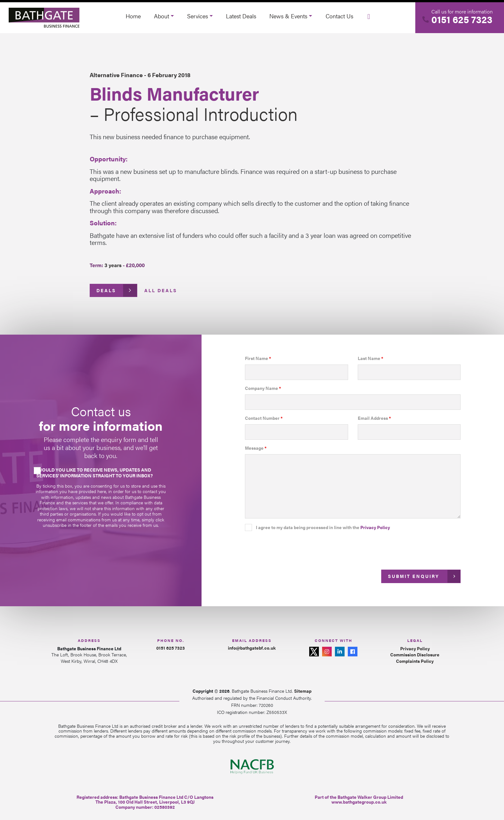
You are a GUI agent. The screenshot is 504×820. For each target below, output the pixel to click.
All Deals (161, 290)
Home (133, 16)
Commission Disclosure (415, 655)
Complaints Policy (415, 661)
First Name (258, 358)
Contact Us (339, 16)
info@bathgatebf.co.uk (252, 648)
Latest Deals (241, 16)
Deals (106, 290)
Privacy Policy (375, 527)
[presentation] (294, 548)
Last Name (370, 358)
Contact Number (264, 418)
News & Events (288, 16)
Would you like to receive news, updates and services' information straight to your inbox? (94, 473)
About (162, 16)
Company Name (263, 388)
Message (256, 448)
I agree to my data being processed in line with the (323, 527)
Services (198, 16)
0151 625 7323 (462, 19)
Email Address (374, 418)
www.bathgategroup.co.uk (359, 802)
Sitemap (303, 691)
